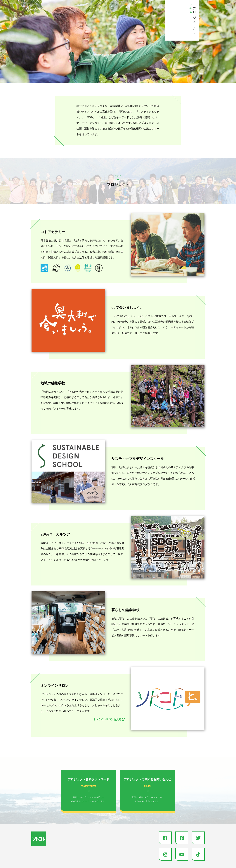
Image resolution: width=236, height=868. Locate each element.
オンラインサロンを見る (107, 719)
